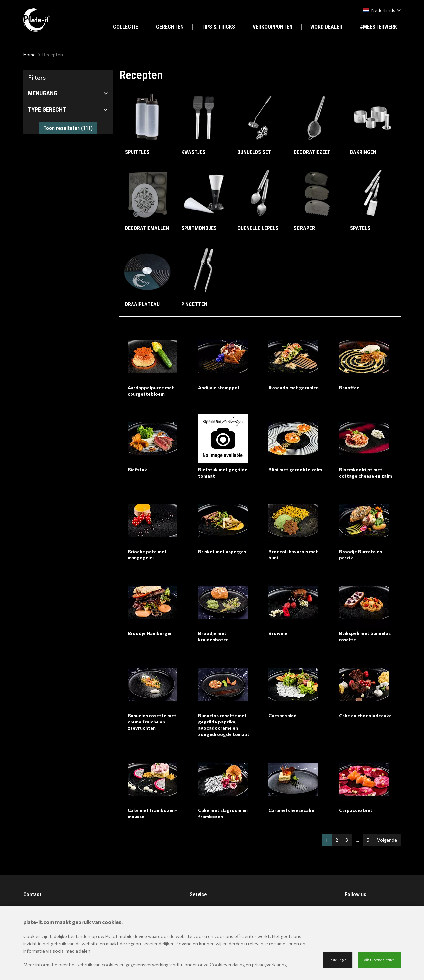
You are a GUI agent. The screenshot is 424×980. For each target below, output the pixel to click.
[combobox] (381, 10)
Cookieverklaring (227, 965)
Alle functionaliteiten (379, 960)
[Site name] (36, 20)
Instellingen (338, 960)
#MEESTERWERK (378, 27)
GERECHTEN (170, 27)
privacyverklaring (269, 965)
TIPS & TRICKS (218, 27)
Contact (32, 894)
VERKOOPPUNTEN (273, 27)
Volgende (387, 840)
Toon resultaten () (68, 128)
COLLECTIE (126, 27)
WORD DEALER (326, 27)
